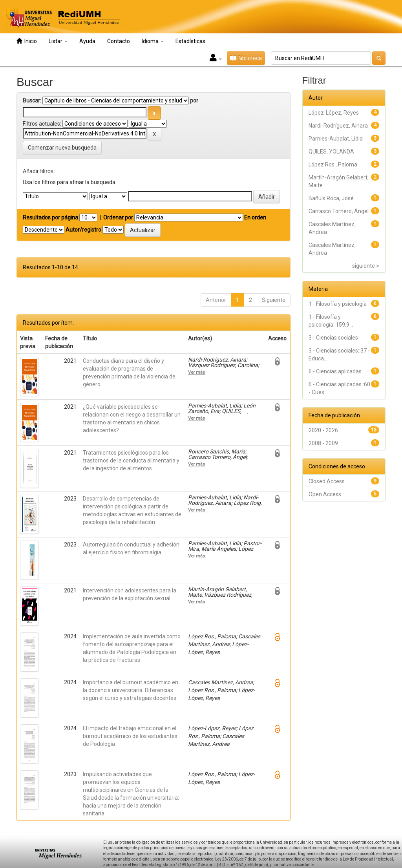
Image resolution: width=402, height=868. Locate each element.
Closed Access (327, 481)
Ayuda (87, 41)
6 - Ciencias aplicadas (335, 371)
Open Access (325, 494)
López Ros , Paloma (333, 164)
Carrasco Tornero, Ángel (339, 211)
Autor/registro (83, 230)
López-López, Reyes (334, 113)
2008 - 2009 (323, 443)
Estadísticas (190, 41)
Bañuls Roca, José (331, 198)
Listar (58, 41)
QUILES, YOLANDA (331, 152)
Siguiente (274, 300)
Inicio (27, 41)
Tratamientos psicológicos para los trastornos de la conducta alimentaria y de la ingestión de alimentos (131, 460)
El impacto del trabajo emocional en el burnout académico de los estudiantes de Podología (130, 736)
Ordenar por (118, 217)
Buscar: (32, 101)
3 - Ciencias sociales (333, 338)
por (194, 101)
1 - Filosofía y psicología (338, 304)
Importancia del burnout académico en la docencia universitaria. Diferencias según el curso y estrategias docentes (131, 690)
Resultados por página (50, 217)
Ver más (196, 372)
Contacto (119, 41)
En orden (255, 217)
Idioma (153, 41)
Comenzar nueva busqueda (62, 148)
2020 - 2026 (323, 430)
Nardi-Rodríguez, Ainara (338, 126)
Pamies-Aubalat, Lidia (336, 139)
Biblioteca (246, 58)
